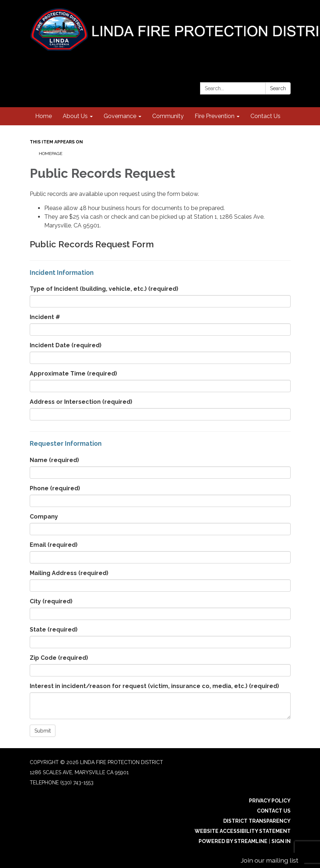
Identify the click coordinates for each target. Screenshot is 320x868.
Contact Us (274, 811)
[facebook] (286, 60)
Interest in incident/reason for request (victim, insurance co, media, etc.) (154, 686)
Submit (43, 731)
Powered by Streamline (233, 841)
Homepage (51, 154)
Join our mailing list (269, 860)
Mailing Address (69, 573)
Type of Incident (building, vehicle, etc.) (104, 289)
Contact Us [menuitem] (265, 116)
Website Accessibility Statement (243, 831)
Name (54, 460)
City (51, 601)
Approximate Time (73, 374)
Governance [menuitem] (120, 116)
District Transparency (257, 821)
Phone (55, 488)
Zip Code (59, 658)
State (54, 630)
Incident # (45, 317)
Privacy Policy (270, 801)
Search (278, 88)
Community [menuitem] (168, 116)
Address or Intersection (81, 402)
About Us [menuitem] (75, 116)
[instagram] (273, 60)
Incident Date (66, 345)
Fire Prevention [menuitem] (215, 116)
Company (44, 517)
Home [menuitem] (43, 116)
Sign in (281, 841)
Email (54, 545)
